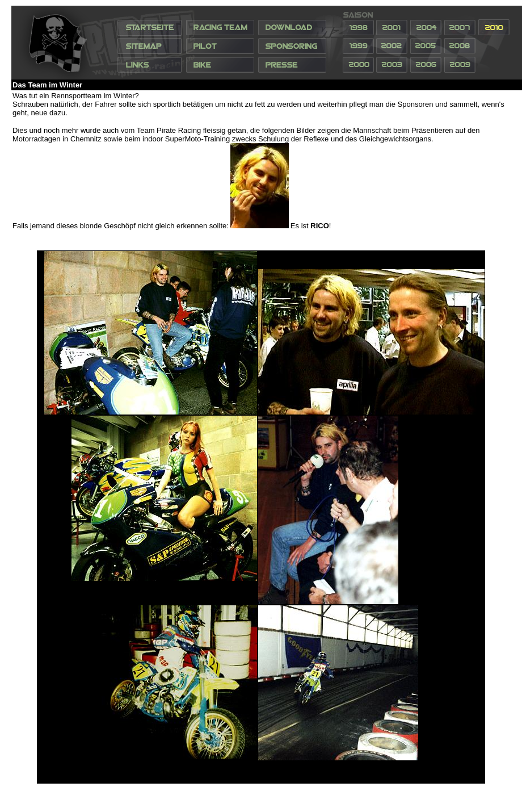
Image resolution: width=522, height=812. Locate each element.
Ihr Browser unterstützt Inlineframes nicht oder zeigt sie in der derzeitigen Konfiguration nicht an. (267, 43)
